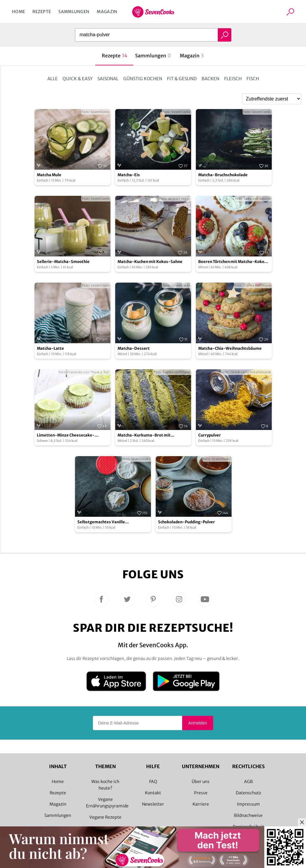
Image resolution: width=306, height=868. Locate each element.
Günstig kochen (143, 79)
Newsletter (153, 804)
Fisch (253, 79)
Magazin (107, 12)
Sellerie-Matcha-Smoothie (63, 262)
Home (18, 12)
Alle (53, 79)
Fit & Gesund (182, 79)
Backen (210, 79)
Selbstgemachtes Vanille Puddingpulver (101, 522)
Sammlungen (74, 12)
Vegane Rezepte (105, 817)
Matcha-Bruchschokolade (223, 175)
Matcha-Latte (50, 348)
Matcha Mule (49, 175)
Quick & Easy (78, 79)
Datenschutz (248, 793)
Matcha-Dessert (134, 348)
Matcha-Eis (129, 175)
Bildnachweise (248, 815)
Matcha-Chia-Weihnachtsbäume (230, 348)
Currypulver (210, 435)
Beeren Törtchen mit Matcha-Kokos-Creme (234, 262)
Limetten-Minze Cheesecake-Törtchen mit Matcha (66, 435)
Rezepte (42, 12)
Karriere (201, 804)
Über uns (201, 782)
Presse (201, 793)
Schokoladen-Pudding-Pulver (186, 522)
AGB (248, 782)
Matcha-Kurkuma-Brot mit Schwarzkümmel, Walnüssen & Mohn (153, 435)
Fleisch (233, 79)
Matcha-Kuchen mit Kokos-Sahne (150, 262)
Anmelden (198, 723)
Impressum (248, 804)
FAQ (153, 782)
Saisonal (108, 79)
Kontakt (153, 793)
